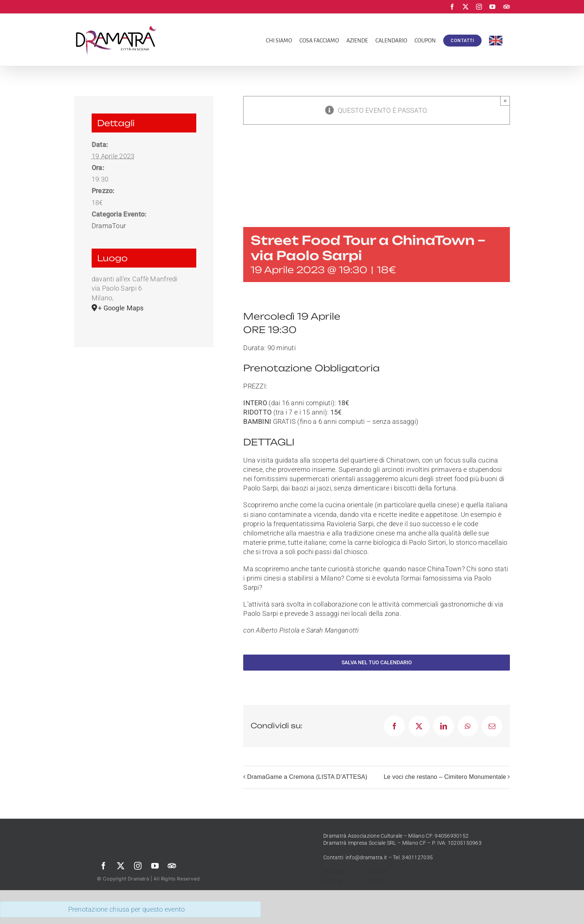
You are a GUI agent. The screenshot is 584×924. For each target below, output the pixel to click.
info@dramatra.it (366, 857)
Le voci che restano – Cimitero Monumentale (445, 777)
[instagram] (138, 866)
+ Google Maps (121, 308)
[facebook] (104, 866)
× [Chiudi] (505, 101)
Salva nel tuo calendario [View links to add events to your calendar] (377, 662)
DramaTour (109, 226)
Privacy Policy (334, 876)
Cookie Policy (377, 876)
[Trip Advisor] (172, 866)
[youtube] (155, 866)
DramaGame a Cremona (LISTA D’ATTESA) (307, 777)
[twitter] (121, 866)
